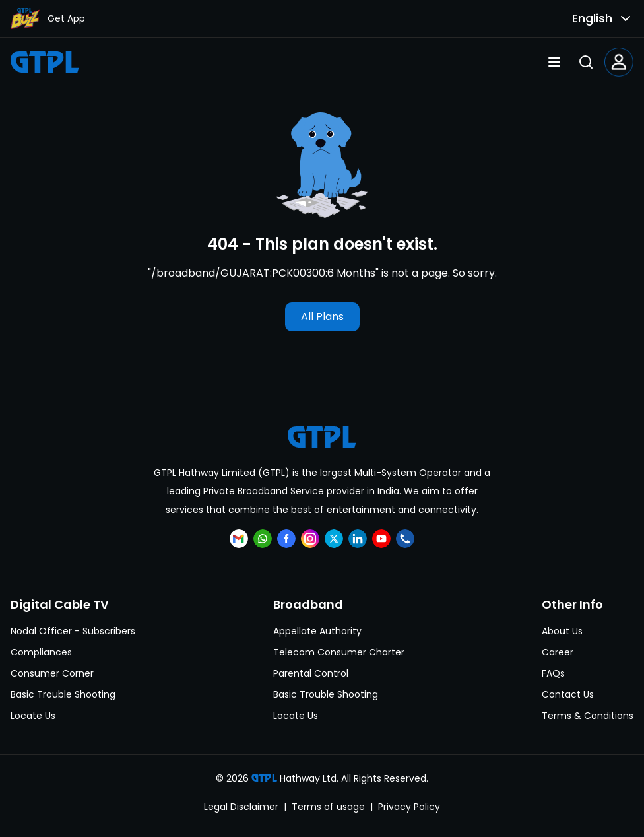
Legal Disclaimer (241, 807)
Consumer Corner (52, 673)
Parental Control (311, 673)
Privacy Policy (409, 807)
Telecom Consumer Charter (339, 652)
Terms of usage (328, 807)
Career (558, 652)
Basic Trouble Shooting (63, 694)
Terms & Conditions (588, 716)
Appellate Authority (317, 631)
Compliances (41, 652)
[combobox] (591, 18)
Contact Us (568, 694)
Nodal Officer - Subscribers (73, 631)
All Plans (322, 317)
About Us (562, 631)
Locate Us (33, 716)
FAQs (553, 673)
